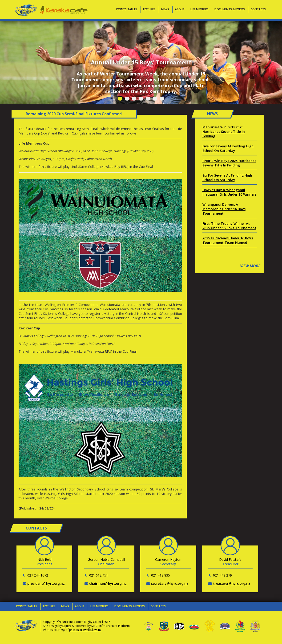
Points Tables (127, 9)
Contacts (258, 9)
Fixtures (149, 9)
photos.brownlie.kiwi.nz (85, 630)
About (180, 9)
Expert (67, 626)
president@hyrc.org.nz (46, 583)
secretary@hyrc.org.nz (170, 583)
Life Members (199, 9)
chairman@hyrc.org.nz (108, 583)
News (165, 9)
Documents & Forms (230, 9)
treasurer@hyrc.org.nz (232, 583)
